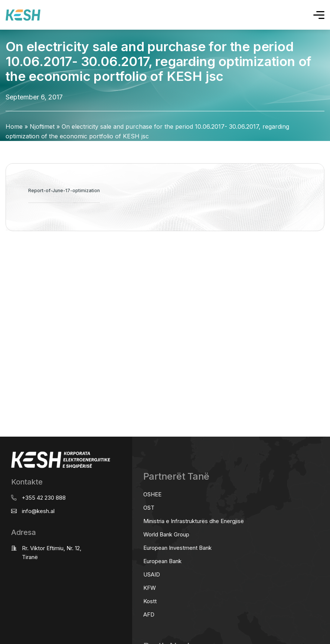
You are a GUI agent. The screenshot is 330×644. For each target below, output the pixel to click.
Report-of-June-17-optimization (64, 190)
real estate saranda (3, 260)
